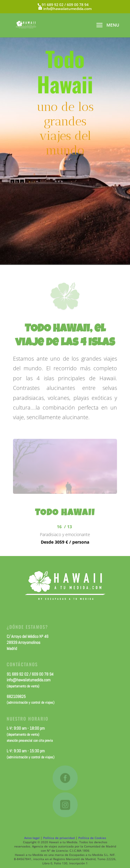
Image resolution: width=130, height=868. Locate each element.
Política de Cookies (92, 838)
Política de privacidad (59, 838)
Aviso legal (32, 838)
